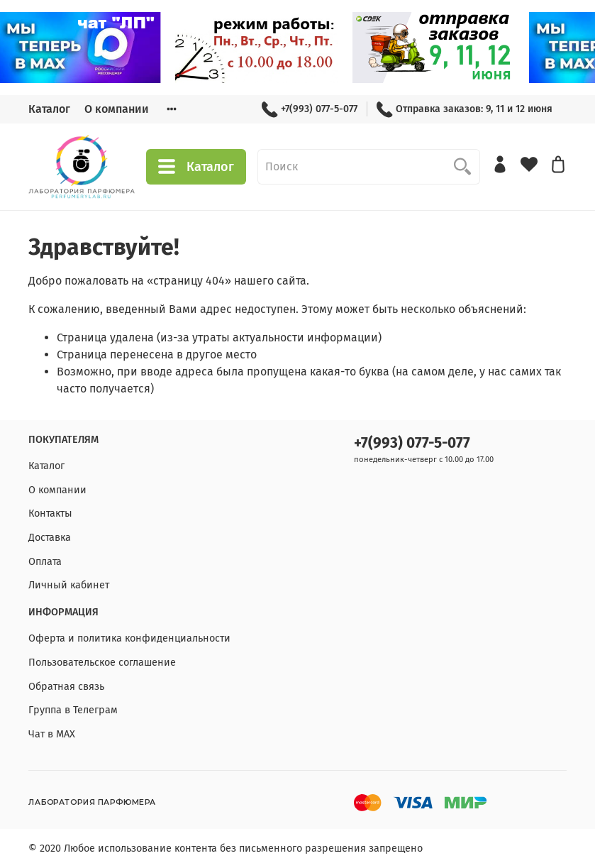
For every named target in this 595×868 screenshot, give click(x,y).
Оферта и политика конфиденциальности (129, 638)
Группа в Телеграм (73, 710)
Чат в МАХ (52, 734)
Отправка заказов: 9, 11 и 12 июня (465, 109)
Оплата (45, 562)
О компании (117, 109)
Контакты (50, 513)
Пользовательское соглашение (102, 663)
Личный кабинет (69, 585)
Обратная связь (66, 687)
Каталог (49, 109)
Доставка (50, 538)
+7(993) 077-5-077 (310, 109)
